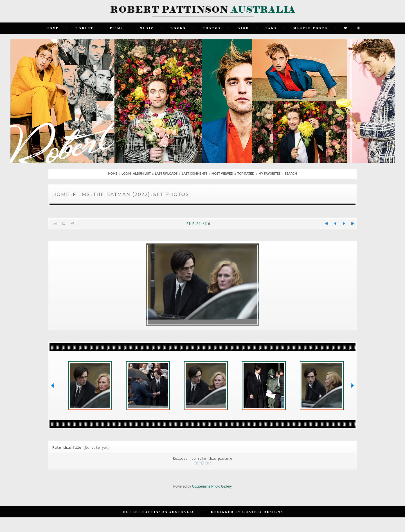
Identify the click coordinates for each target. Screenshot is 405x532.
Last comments (194, 174)
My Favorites (269, 174)
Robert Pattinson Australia (159, 512)
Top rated (246, 174)
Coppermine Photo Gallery (212, 486)
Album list (142, 174)
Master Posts (310, 28)
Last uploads (166, 174)
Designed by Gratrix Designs (247, 512)
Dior (243, 28)
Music (147, 28)
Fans (271, 28)
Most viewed (222, 174)
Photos (212, 28)
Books (178, 28)
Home (53, 28)
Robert (84, 28)
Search (291, 174)
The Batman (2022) (122, 194)
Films (117, 28)
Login (126, 174)
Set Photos (171, 194)
